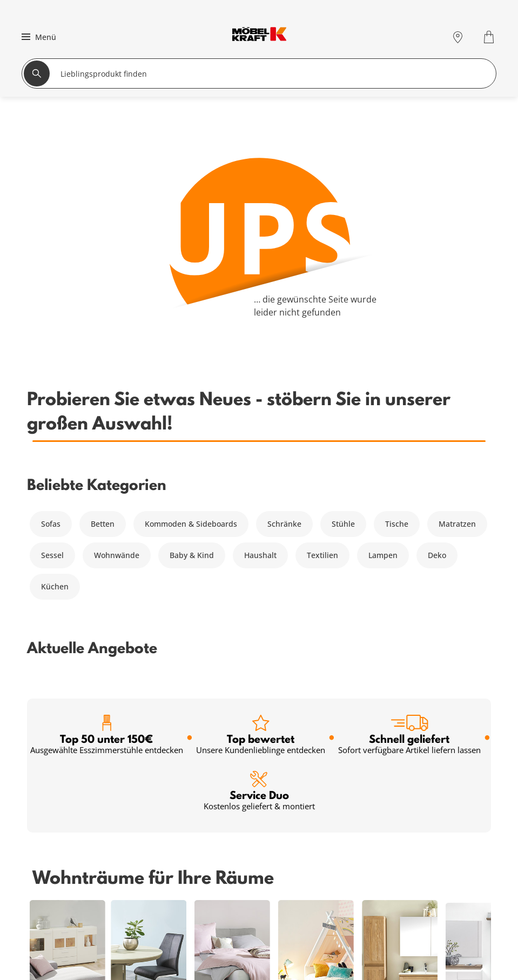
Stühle (343, 524)
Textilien (322, 555)
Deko (437, 555)
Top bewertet (261, 735)
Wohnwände (117, 555)
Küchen (55, 586)
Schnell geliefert (409, 735)
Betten (103, 524)
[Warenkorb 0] (490, 37)
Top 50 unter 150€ (107, 735)
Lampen (383, 555)
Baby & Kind (192, 555)
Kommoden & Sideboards (191, 524)
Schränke (284, 524)
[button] (38, 37)
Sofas (51, 524)
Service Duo (259, 791)
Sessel (52, 555)
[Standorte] (458, 37)
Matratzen (457, 524)
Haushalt (260, 555)
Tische (397, 524)
